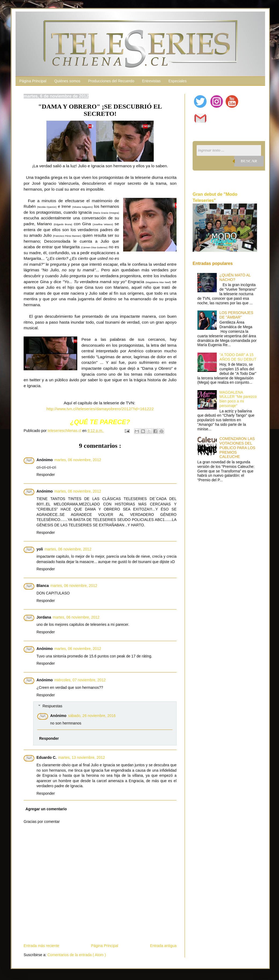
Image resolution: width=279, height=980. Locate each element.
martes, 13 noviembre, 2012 (82, 757)
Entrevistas (151, 81)
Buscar (249, 161)
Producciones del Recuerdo (111, 81)
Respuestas (52, 706)
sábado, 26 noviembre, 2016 (92, 716)
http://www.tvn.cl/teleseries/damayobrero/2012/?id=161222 (100, 409)
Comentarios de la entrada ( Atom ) (77, 955)
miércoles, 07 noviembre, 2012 (80, 680)
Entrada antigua (163, 946)
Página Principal (33, 81)
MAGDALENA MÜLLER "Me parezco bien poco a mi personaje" (238, 399)
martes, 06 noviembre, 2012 (78, 460)
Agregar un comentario (46, 809)
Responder (46, 475)
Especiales (178, 81)
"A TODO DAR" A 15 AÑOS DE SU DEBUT (238, 357)
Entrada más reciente (41, 946)
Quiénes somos (67, 81)
